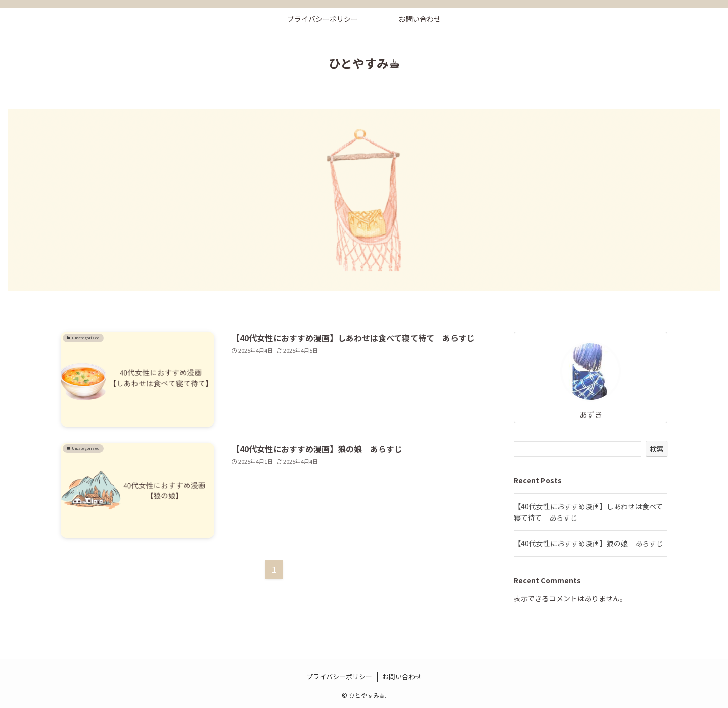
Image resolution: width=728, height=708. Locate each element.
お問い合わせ (402, 676)
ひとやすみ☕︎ (364, 63)
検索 (657, 449)
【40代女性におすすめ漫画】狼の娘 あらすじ (588, 543)
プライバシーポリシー (339, 676)
